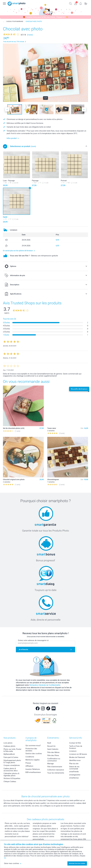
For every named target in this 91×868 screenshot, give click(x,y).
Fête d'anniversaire (55, 767)
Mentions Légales (33, 760)
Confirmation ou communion (54, 760)
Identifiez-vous (75, 760)
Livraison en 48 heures (78, 754)
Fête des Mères (53, 752)
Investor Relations (33, 769)
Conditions (30, 757)
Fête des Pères (53, 755)
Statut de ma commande (74, 768)
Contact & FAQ (75, 743)
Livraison (73, 751)
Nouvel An (51, 746)
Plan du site (74, 764)
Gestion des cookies (34, 754)
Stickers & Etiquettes (12, 778)
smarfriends (74, 772)
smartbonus (74, 778)
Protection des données (31, 750)
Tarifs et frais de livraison (76, 747)
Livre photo (8, 743)
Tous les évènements (56, 773)
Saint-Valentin (53, 749)
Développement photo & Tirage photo (12, 761)
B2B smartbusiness (33, 772)
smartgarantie (75, 775)
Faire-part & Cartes (11, 757)
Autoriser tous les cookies (77, 863)
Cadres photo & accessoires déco (11, 770)
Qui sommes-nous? (33, 746)
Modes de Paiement (77, 757)
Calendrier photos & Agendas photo (11, 775)
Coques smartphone (12, 765)
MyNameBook (9, 754)
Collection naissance (56, 770)
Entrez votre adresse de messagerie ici (33, 640)
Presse (28, 763)
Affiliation (29, 766)
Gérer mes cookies (13, 863)
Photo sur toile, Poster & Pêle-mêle (12, 750)
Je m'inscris (23, 649)
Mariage (50, 764)
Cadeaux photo (9, 746)
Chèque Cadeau (10, 781)
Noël (49, 743)
